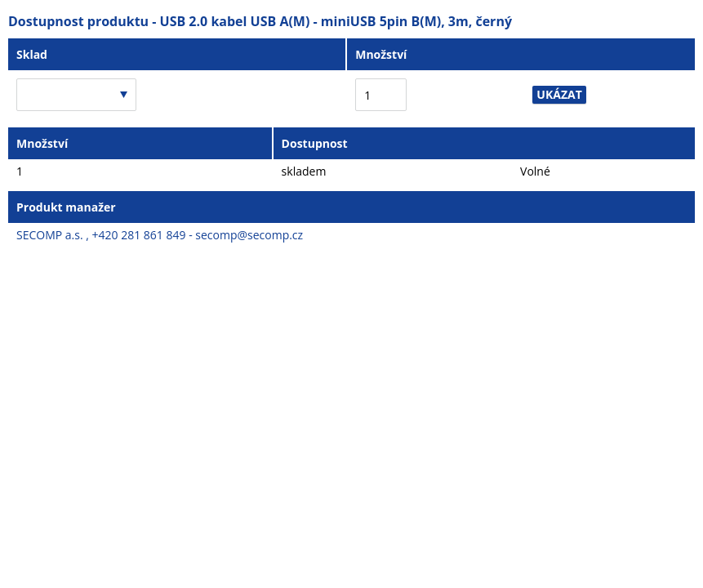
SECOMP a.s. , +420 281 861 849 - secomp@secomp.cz (160, 235)
